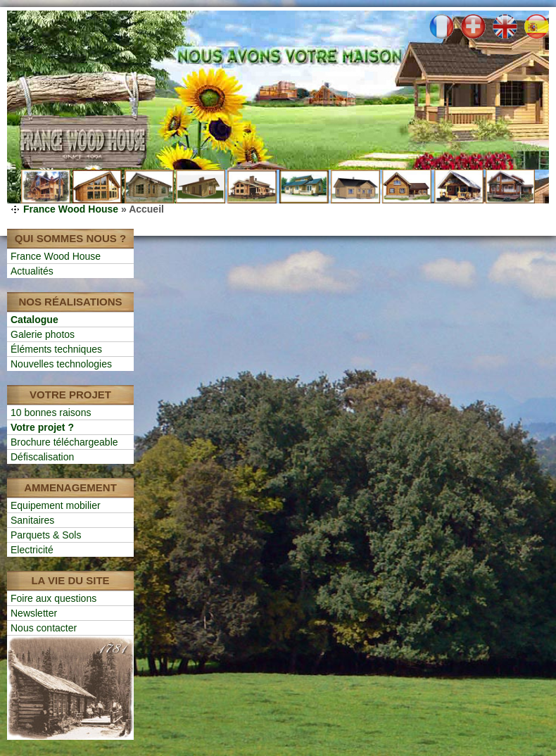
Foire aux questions (53, 598)
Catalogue (34, 320)
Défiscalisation (42, 457)
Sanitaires (32, 520)
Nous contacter (44, 628)
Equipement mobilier (56, 505)
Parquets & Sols (46, 535)
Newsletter (34, 613)
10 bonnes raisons (51, 412)
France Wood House (71, 209)
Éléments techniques (56, 349)
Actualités (32, 271)
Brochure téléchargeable (64, 442)
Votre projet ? (42, 427)
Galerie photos (43, 334)
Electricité (32, 550)
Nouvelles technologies (61, 364)
